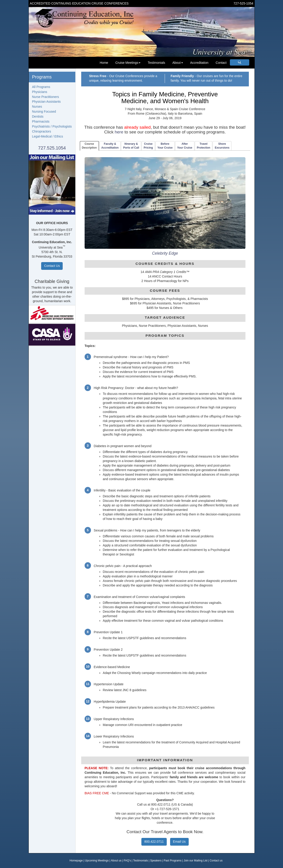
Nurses (37, 107)
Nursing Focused (44, 111)
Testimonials (156, 63)
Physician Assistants (46, 102)
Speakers (156, 861)
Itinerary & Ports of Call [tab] (131, 146)
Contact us (216, 861)
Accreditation (199, 63)
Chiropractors (42, 131)
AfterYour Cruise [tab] (185, 146)
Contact (221, 63)
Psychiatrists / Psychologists (52, 126)
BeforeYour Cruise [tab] (165, 146)
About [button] (178, 63)
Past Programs (173, 861)
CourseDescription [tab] (89, 146)
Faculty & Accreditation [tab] (110, 146)
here (119, 132)
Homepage (76, 861)
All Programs (41, 87)
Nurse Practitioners (46, 97)
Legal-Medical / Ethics (48, 136)
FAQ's (127, 861)
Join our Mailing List (196, 861)
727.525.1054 (52, 148)
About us (116, 861)
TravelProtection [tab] (203, 146)
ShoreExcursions (222, 146)
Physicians (40, 92)
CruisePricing (148, 146)
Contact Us (52, 266)
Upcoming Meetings (97, 861)
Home (104, 63)
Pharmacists (41, 121)
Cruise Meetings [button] (128, 63)
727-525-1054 (243, 3)
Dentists (38, 116)
